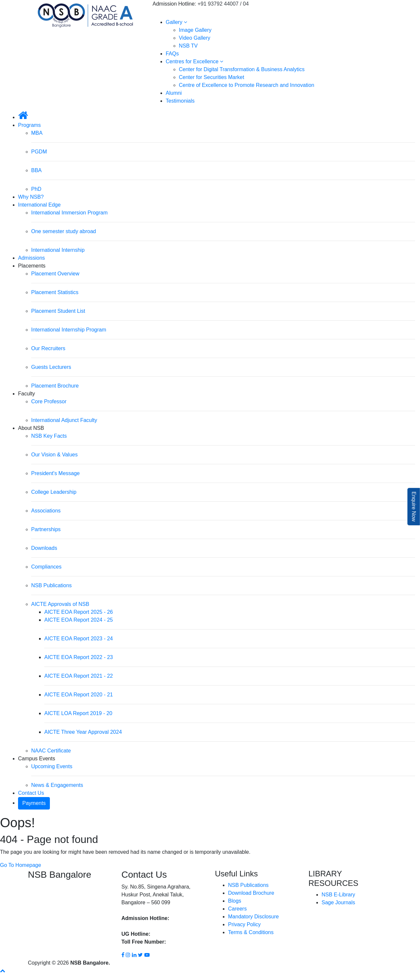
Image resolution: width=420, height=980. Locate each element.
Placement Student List (58, 311)
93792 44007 (186, 918)
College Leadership (54, 492)
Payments (34, 803)
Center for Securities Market (211, 77)
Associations (46, 511)
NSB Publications (52, 585)
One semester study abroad (63, 231)
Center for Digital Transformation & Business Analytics (242, 69)
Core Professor (49, 401)
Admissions (31, 258)
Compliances (46, 567)
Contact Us (31, 793)
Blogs (235, 901)
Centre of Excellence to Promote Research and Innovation (247, 85)
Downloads (44, 548)
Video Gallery (195, 38)
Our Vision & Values (54, 455)
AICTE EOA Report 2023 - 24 (79, 639)
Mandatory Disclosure (253, 917)
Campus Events (37, 759)
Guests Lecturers (51, 367)
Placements (32, 266)
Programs (29, 125)
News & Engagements (57, 785)
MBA (37, 133)
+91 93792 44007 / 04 (223, 4)
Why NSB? (31, 197)
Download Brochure (251, 893)
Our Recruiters (48, 348)
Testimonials (180, 101)
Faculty (27, 394)
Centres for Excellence (194, 61)
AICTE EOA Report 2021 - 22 (79, 676)
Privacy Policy (244, 924)
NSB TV (188, 46)
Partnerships (46, 529)
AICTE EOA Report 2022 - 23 (79, 657)
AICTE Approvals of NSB (60, 604)
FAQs (172, 54)
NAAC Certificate (51, 751)
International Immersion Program (69, 213)
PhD (36, 189)
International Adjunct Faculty (64, 420)
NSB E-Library (338, 895)
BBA (36, 170)
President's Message (55, 473)
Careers (237, 909)
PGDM (39, 152)
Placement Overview (55, 274)
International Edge (39, 205)
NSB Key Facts (49, 436)
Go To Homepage (21, 865)
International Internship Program (69, 330)
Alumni (174, 93)
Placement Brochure (55, 386)
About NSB (31, 428)
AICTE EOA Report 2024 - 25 (79, 620)
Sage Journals (338, 902)
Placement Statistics (55, 292)
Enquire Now (414, 507)
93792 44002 (166, 934)
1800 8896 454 (185, 942)
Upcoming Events (52, 766)
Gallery (176, 22)
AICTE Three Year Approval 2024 (83, 732)
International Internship (58, 250)
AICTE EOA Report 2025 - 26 (79, 612)
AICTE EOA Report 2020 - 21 (79, 695)
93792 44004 (137, 926)
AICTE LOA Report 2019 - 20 (78, 713)
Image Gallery (195, 30)
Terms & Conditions (251, 932)
